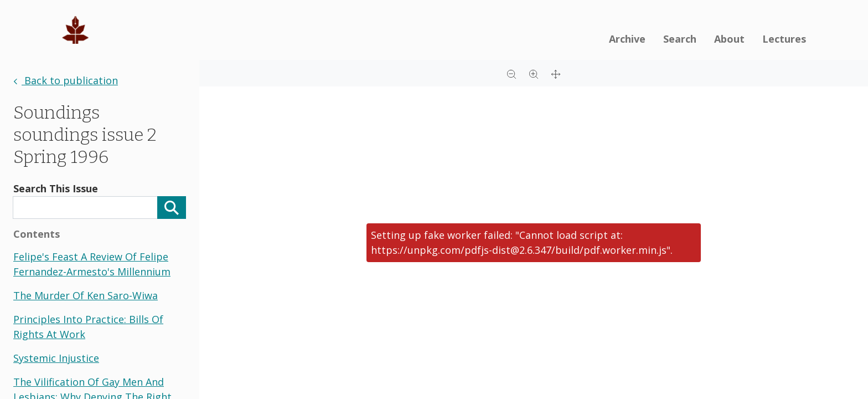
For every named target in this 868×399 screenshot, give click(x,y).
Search (680, 39)
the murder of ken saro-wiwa (86, 295)
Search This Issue (56, 188)
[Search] (172, 208)
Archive (627, 39)
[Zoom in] (534, 73)
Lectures (784, 39)
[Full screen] (556, 73)
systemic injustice (56, 358)
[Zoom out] (512, 73)
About (729, 39)
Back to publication (66, 80)
